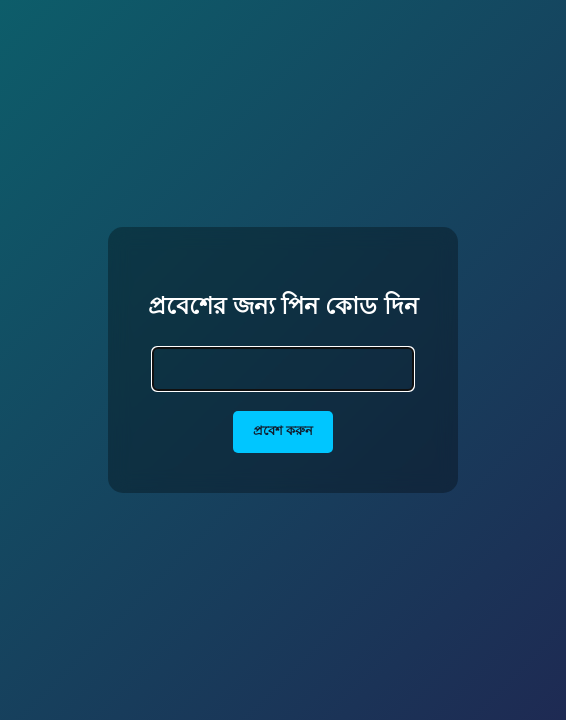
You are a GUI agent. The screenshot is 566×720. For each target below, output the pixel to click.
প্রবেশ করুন (283, 430)
